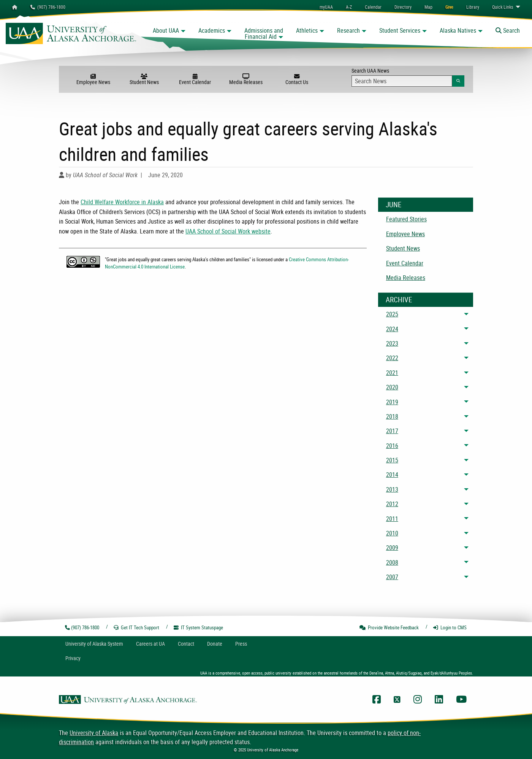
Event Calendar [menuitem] (405, 263)
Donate (215, 644)
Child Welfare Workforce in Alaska (122, 202)
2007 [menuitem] (392, 577)
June (393, 205)
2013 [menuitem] (392, 489)
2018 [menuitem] (392, 416)
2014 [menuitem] (392, 475)
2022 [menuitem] (392, 358)
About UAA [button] (166, 30)
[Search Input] (402, 81)
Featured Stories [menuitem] (406, 219)
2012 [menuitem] (392, 504)
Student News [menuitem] (403, 248)
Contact (186, 644)
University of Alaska (94, 733)
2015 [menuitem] (392, 460)
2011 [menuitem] (392, 519)
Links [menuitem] (503, 7)
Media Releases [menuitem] (406, 278)
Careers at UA (150, 644)
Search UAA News (408, 77)
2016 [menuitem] (392, 446)
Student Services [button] (400, 30)
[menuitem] (373, 7)
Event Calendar (195, 79)
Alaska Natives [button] (458, 30)
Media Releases (246, 79)
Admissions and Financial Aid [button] (264, 33)
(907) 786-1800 (48, 7)
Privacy (73, 658)
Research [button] (348, 30)
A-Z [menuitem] (349, 7)
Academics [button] (212, 30)
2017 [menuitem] (392, 431)
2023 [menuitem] (392, 343)
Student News (144, 79)
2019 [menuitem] (392, 402)
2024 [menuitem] (392, 329)
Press (241, 644)
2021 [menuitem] (392, 373)
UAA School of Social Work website (228, 231)
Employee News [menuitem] (405, 234)
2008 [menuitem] (392, 562)
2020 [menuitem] (392, 387)
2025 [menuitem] (392, 314)
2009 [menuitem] (392, 548)
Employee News (93, 79)
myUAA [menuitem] (326, 7)
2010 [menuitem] (392, 533)
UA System (94, 644)
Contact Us (297, 79)
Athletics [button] (307, 30)
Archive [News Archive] (399, 300)
